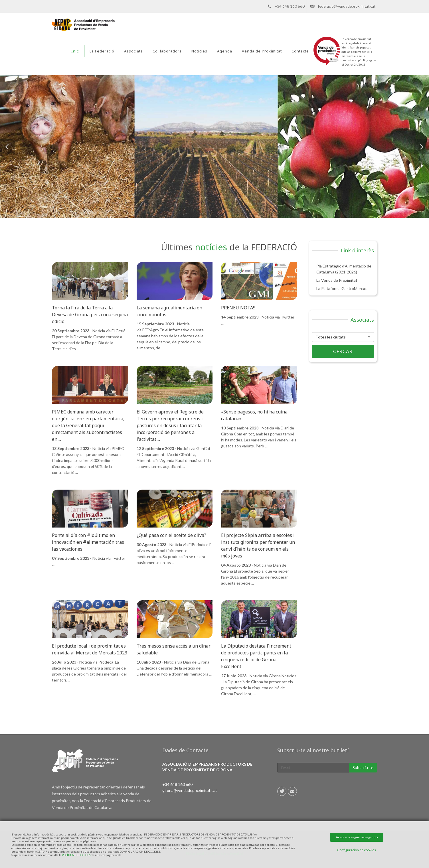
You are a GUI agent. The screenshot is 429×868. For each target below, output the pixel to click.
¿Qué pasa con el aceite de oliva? (171, 535)
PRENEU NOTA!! (238, 308)
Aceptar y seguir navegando (357, 837)
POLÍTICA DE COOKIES (76, 855)
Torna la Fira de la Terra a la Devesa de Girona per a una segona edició (90, 315)
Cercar (332, 351)
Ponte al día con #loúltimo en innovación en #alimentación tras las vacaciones (88, 542)
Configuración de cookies (357, 850)
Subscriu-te (363, 767)
